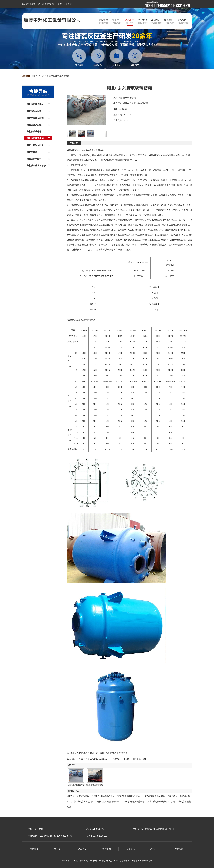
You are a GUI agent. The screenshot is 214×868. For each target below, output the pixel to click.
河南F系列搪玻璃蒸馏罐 (83, 801)
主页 (34, 76)
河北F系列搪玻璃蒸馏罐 (78, 796)
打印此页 (115, 759)
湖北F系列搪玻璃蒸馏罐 (158, 801)
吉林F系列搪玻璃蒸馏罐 (108, 801)
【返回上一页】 (140, 759)
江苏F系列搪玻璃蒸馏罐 (103, 796)
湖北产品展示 (45, 76)
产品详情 (74, 143)
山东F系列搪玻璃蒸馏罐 (133, 801)
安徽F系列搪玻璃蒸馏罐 (128, 796)
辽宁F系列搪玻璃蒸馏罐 (154, 796)
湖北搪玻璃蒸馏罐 (61, 76)
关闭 (127, 759)
